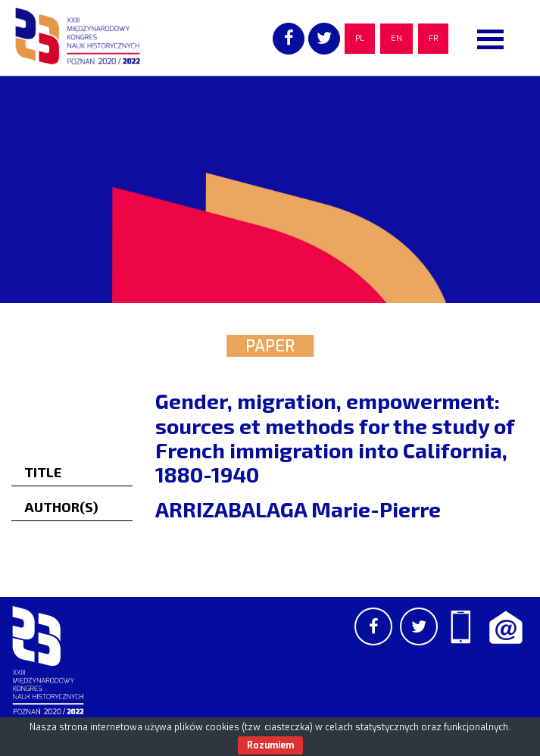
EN (396, 38)
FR (433, 38)
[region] (270, 189)
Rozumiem (270, 745)
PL (360, 38)
